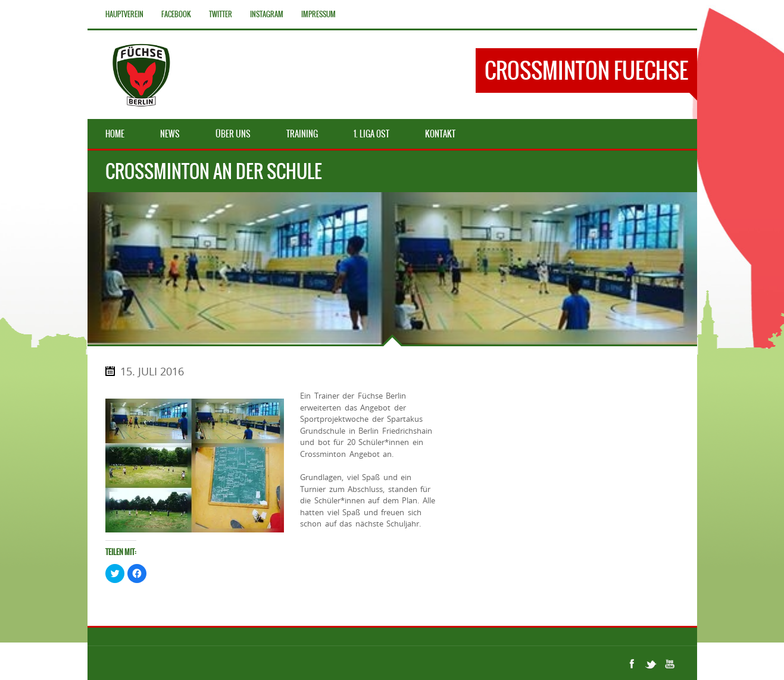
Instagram (267, 14)
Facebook (176, 14)
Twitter (221, 14)
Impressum (318, 14)
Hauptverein (124, 14)
